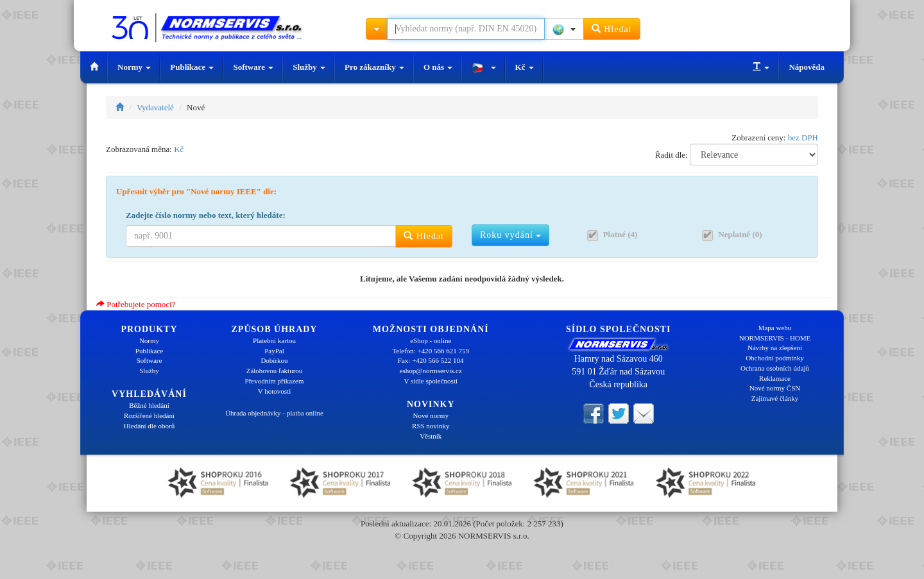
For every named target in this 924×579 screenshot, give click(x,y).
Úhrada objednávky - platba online (274, 413)
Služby (309, 67)
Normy (134, 67)
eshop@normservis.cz (431, 371)
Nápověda (807, 67)
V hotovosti (274, 391)
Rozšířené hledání (149, 415)
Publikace (192, 67)
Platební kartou (274, 340)
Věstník (431, 436)
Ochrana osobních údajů (775, 368)
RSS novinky (431, 426)
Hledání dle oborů (149, 426)
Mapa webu (775, 328)
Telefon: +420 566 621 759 (431, 351)
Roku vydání (510, 235)
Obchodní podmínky (775, 358)
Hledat (612, 29)
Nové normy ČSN (775, 388)
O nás (438, 67)
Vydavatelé (155, 107)
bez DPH (803, 138)
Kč (525, 67)
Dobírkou (274, 360)
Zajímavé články (775, 398)
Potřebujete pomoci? (136, 304)
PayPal (274, 351)
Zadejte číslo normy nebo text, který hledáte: (206, 215)
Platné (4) (620, 234)
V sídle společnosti (431, 381)
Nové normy (431, 415)
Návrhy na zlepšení (775, 348)
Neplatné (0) (740, 234)
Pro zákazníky (374, 67)
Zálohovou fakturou (275, 371)
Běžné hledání (149, 405)
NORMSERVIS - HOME (775, 338)
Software (253, 67)
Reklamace (775, 378)
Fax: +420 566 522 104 (431, 360)
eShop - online (431, 340)
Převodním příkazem (275, 381)
